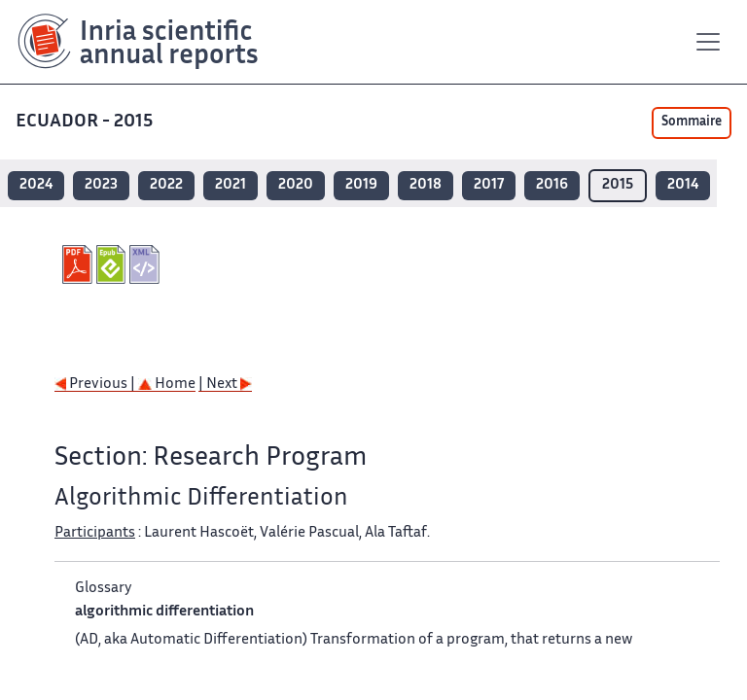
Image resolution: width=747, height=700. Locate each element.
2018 (426, 185)
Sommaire (692, 122)
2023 (101, 185)
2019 (361, 185)
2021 (231, 185)
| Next (225, 385)
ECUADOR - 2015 (84, 122)
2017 (489, 185)
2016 (552, 185)
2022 (166, 185)
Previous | (96, 385)
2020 (296, 185)
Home (167, 385)
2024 (36, 185)
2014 (683, 185)
